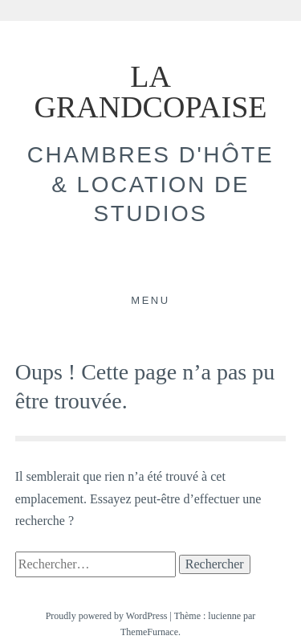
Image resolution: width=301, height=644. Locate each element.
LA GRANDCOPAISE (151, 92)
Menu (150, 300)
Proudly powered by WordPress (107, 616)
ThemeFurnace (149, 632)
